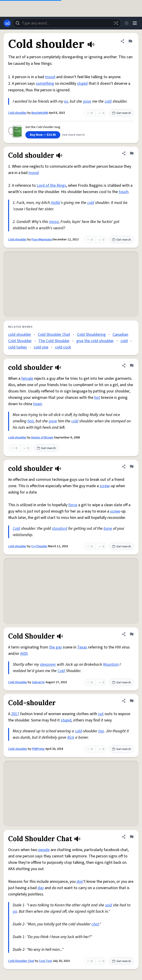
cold (108, 101)
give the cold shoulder (95, 341)
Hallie (55, 203)
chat (95, 924)
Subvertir (38, 682)
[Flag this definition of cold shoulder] (132, 365)
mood (50, 77)
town (37, 404)
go (15, 911)
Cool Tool (45, 961)
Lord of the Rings (51, 185)
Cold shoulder (17, 113)
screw (105, 486)
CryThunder (39, 546)
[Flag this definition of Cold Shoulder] (132, 634)
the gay (55, 647)
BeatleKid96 (40, 113)
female (27, 379)
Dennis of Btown (42, 438)
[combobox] (67, 23)
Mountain (111, 664)
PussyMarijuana (42, 240)
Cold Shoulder (18, 682)
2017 (15, 714)
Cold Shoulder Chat (54, 335)
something (45, 83)
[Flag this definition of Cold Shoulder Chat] (132, 837)
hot (97, 398)
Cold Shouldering (91, 335)
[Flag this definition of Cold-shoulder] (132, 701)
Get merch (121, 113)
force (73, 505)
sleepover (48, 664)
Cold (16, 529)
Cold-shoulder (18, 749)
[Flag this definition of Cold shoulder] (130, 41)
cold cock (63, 347)
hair (31, 421)
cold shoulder (20, 335)
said (109, 905)
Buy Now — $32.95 (43, 135)
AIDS (24, 654)
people (44, 850)
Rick (71, 737)
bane (108, 529)
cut (101, 714)
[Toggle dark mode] (127, 23)
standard (60, 529)
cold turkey (18, 347)
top (101, 731)
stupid (82, 83)
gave (87, 101)
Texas (82, 647)
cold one (41, 347)
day (41, 888)
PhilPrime (38, 749)
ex (66, 101)
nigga (54, 222)
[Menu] (135, 23)
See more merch (73, 135)
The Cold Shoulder (54, 341)
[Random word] (116, 23)
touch (124, 192)
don (80, 882)
